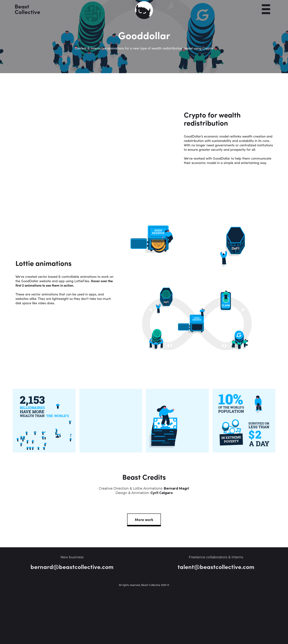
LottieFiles (82, 281)
